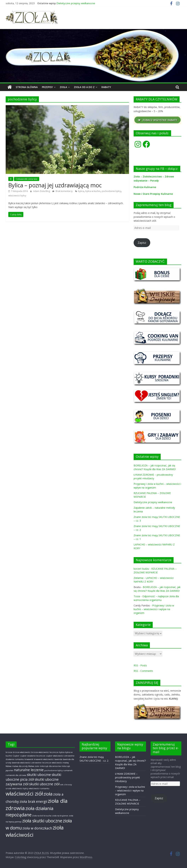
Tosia (137, 596)
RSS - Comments (143, 671)
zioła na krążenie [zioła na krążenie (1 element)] (60, 816)
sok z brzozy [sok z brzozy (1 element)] (66, 785)
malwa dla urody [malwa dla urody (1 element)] (20, 766)
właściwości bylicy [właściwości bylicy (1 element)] (20, 788)
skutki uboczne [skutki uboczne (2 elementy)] (39, 775)
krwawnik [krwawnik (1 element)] (29, 759)
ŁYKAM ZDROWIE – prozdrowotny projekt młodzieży (128, 777)
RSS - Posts (140, 665)
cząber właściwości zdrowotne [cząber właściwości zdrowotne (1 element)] (60, 756)
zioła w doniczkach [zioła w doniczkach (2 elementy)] (37, 828)
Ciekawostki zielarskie (27, 179)
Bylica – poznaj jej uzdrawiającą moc (55, 185)
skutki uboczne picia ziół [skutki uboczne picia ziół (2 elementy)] (33, 777)
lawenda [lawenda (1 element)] (58, 759)
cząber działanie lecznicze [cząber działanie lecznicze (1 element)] (33, 756)
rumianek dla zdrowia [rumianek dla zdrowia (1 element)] (16, 775)
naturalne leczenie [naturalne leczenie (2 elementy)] (29, 770)
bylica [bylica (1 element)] (62, 752)
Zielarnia (138, 578)
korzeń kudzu (141, 569)
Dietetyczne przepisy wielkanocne (76, 3)
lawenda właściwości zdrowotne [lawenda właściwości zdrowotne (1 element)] (27, 763)
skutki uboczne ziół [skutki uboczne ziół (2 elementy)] (44, 784)
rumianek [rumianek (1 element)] (68, 770)
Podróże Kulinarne (145, 187)
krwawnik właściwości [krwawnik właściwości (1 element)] (44, 759)
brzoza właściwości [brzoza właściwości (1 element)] (22, 752)
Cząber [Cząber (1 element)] (16, 756)
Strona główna (27, 87)
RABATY (106, 87)
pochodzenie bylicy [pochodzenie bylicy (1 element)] (53, 770)
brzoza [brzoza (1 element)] (9, 752)
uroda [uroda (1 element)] (8, 788)
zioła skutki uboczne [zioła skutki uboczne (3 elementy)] (42, 821)
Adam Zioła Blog (42, 191)
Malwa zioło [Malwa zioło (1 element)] (34, 766)
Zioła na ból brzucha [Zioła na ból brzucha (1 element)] (42, 816)
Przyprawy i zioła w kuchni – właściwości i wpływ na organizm (154, 609)
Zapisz (142, 242)
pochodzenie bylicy (111, 191)
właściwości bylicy (17, 196)
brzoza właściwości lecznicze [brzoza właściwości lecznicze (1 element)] (45, 752)
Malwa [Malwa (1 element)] (9, 766)
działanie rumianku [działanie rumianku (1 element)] (15, 759)
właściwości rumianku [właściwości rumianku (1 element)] (39, 788)
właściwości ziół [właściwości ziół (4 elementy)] (24, 793)
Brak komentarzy (62, 191)
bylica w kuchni (93, 191)
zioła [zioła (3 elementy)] (48, 794)
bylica (81, 191)
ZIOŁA (63, 87)
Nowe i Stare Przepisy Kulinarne (153, 194)
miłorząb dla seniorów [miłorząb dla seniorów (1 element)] (50, 766)
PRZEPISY (47, 87)
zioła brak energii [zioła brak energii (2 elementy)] (33, 801)
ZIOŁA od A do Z (84, 87)
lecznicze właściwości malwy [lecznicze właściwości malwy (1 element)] (55, 763)
